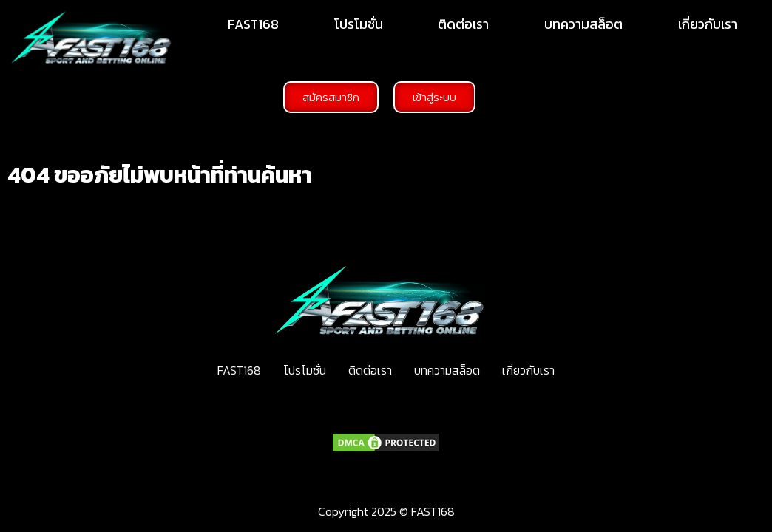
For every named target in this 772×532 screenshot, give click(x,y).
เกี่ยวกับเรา (708, 24)
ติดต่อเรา (463, 24)
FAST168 (253, 24)
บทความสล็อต (583, 24)
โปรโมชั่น (359, 24)
